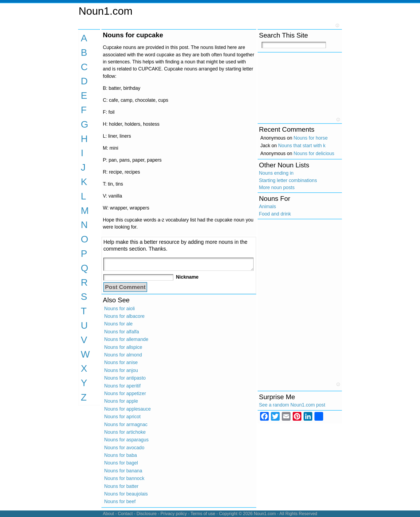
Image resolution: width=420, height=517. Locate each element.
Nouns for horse (311, 138)
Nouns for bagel (121, 463)
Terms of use (203, 514)
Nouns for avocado (124, 448)
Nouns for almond (123, 355)
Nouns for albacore (124, 316)
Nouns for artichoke (125, 432)
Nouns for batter (121, 486)
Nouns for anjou (121, 370)
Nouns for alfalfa (122, 332)
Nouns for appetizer (125, 393)
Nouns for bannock (124, 478)
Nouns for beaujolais (126, 494)
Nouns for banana (123, 471)
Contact (125, 514)
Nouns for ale (118, 324)
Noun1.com (106, 11)
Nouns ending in (276, 173)
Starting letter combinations (288, 180)
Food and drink (275, 214)
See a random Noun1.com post (292, 405)
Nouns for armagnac (126, 424)
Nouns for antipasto (125, 378)
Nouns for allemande (126, 339)
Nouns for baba (121, 455)
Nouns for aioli (119, 309)
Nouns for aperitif (122, 386)
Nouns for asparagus (126, 440)
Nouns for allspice (123, 347)
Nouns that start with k (302, 146)
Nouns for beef (120, 501)
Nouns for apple (121, 401)
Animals (268, 207)
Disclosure (147, 514)
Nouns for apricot (122, 417)
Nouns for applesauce (127, 409)
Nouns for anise (121, 362)
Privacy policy (174, 514)
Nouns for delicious (314, 153)
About (108, 514)
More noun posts (277, 187)
